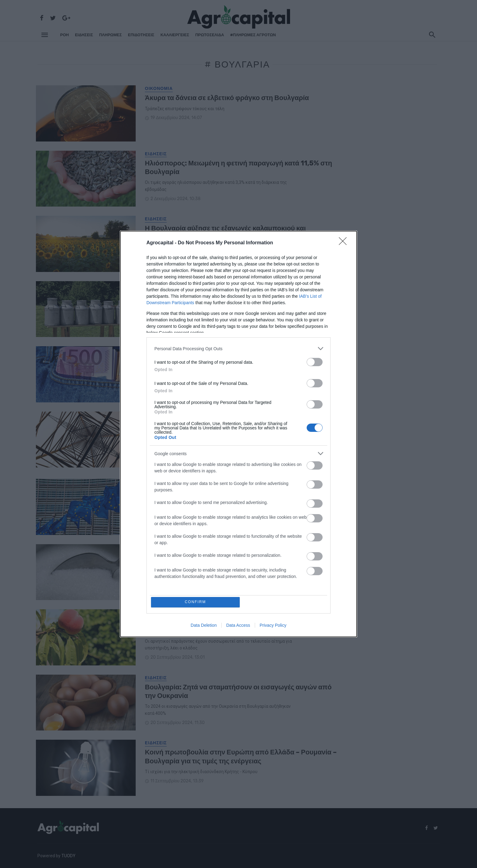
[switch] (315, 361)
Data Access (238, 626)
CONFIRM (196, 602)
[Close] (345, 242)
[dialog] (238, 434)
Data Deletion (204, 626)
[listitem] (238, 348)
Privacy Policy (273, 626)
